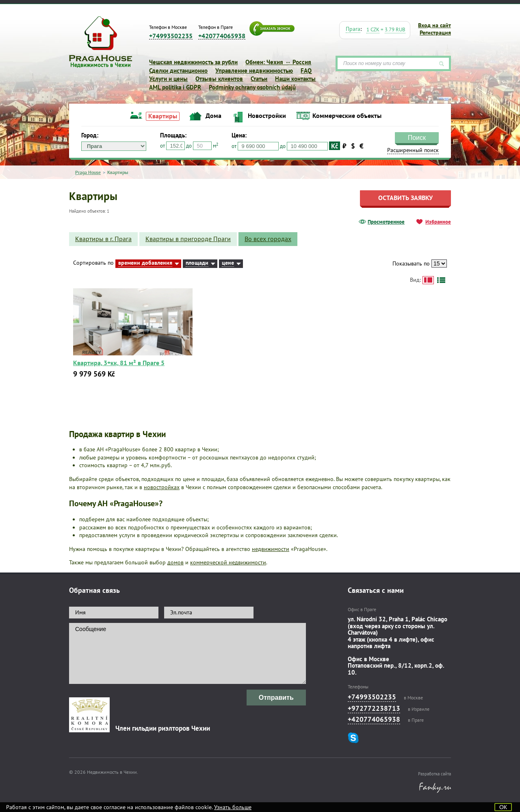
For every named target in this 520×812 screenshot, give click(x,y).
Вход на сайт (434, 25)
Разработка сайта (434, 774)
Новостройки (267, 116)
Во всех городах (268, 239)
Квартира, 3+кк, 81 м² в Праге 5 (119, 363)
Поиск (417, 138)
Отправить (276, 698)
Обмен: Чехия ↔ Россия (278, 62)
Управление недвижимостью (254, 71)
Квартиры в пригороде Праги (188, 239)
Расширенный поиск (413, 150)
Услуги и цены (168, 79)
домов (175, 562)
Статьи (259, 79)
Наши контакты (295, 79)
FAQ (306, 71)
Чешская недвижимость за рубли (193, 62)
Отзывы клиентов (219, 79)
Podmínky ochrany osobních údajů (252, 87)
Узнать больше (233, 807)
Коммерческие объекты (347, 116)
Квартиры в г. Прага (103, 239)
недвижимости (271, 549)
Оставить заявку (405, 198)
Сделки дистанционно (178, 71)
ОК (503, 807)
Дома (213, 116)
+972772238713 (374, 708)
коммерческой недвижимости (228, 562)
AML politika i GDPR (175, 87)
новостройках (162, 487)
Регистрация (435, 33)
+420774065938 (222, 36)
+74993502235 (171, 36)
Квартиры (163, 116)
